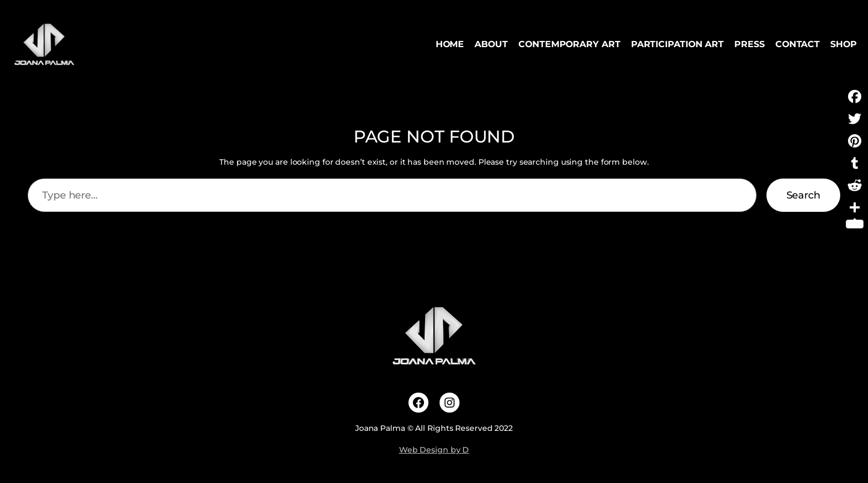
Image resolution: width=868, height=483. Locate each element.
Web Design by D (434, 450)
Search (803, 195)
